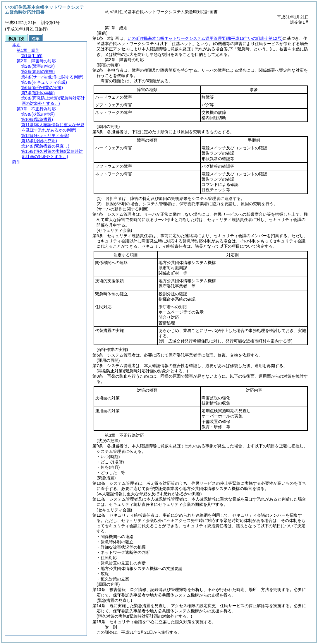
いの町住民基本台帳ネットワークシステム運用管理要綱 (205, 38)
